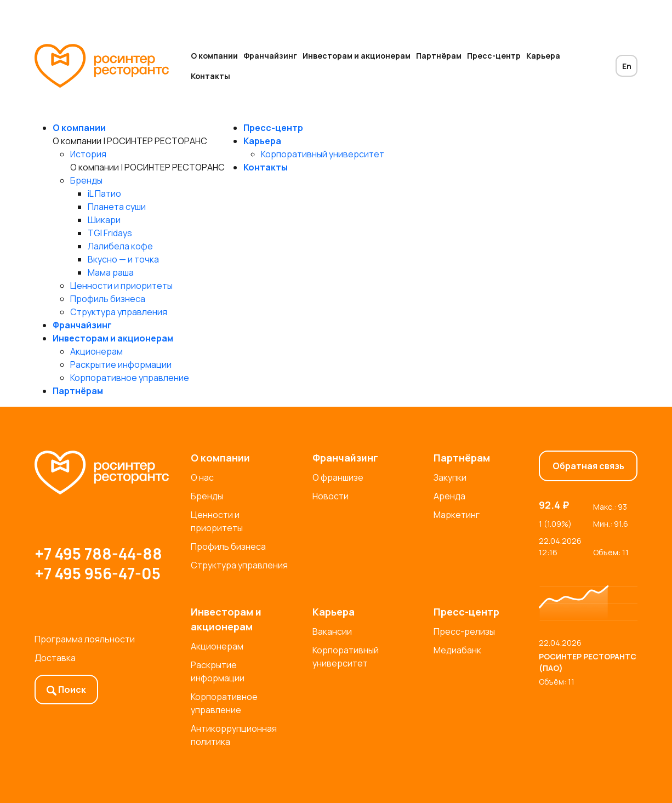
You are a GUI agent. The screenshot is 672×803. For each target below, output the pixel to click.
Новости (331, 496)
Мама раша (111, 272)
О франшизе (338, 477)
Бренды (86, 180)
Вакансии (332, 631)
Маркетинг (457, 515)
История (88, 154)
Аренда (449, 496)
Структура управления (119, 312)
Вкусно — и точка (123, 259)
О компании (214, 56)
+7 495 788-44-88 (98, 554)
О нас (202, 477)
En (627, 66)
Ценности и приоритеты (121, 286)
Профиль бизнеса (108, 299)
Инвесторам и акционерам (357, 56)
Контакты (210, 76)
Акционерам (96, 351)
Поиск (66, 690)
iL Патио (104, 193)
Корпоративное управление (130, 378)
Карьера (543, 56)
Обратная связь (588, 466)
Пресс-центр (494, 56)
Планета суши (117, 207)
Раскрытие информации (121, 365)
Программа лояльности (85, 639)
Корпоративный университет (323, 154)
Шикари (104, 220)
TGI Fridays (110, 233)
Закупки (450, 477)
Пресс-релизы (464, 631)
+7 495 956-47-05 (98, 573)
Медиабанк (457, 650)
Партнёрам (439, 56)
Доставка (55, 658)
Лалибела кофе (120, 246)
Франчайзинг (270, 56)
